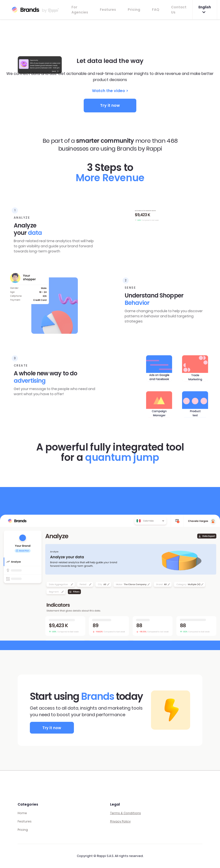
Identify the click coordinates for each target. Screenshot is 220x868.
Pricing (134, 10)
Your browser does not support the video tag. (110, 38)
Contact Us (179, 10)
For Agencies (80, 10)
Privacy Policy (120, 821)
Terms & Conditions (126, 813)
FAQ (156, 10)
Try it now (110, 105)
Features (108, 10)
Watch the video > (110, 91)
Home (22, 813)
